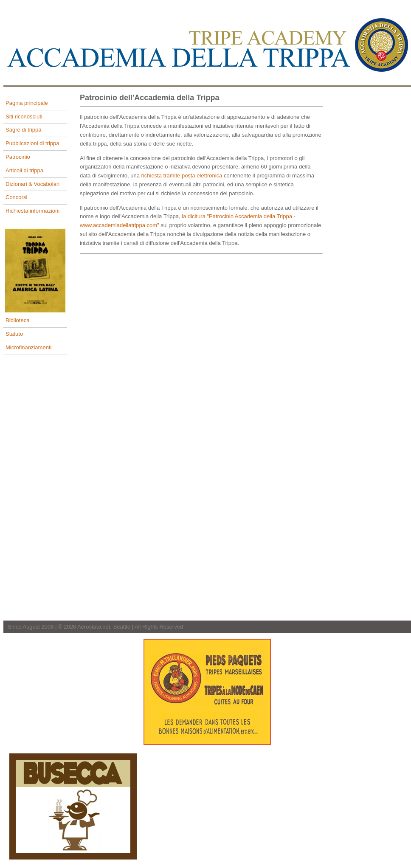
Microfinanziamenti (28, 347)
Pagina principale (27, 103)
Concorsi (16, 197)
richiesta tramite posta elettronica (182, 176)
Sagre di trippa (24, 130)
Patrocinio (18, 157)
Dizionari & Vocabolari (32, 184)
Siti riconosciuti (24, 117)
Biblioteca (17, 320)
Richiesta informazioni (32, 211)
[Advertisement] (377, 224)
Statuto (14, 334)
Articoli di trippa (24, 170)
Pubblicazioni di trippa (32, 143)
